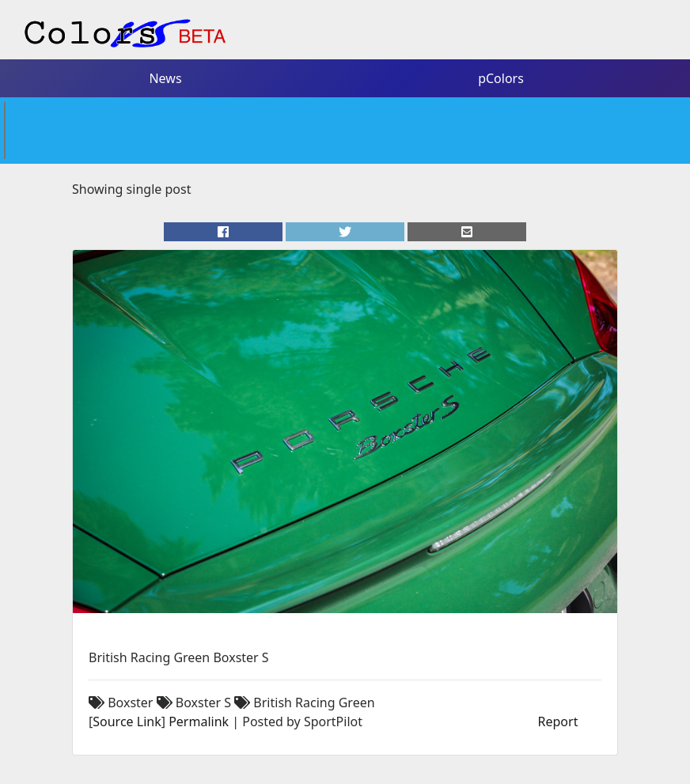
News (165, 78)
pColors (501, 78)
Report (558, 722)
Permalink (199, 722)
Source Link (127, 722)
